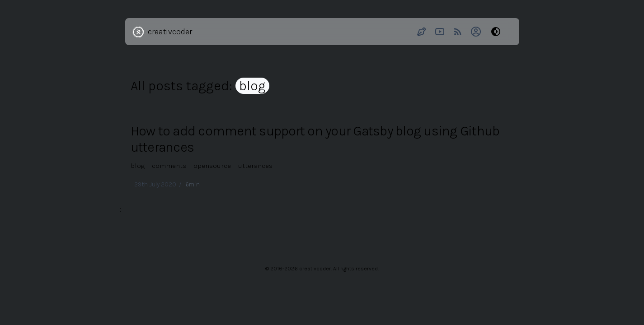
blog (138, 166)
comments (169, 166)
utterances (255, 166)
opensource (212, 166)
